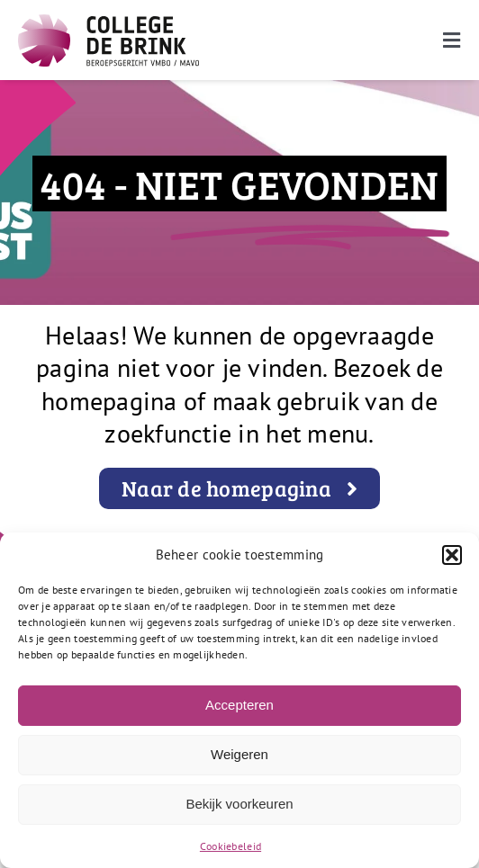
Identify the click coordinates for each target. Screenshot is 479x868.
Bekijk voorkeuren (239, 804)
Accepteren (239, 705)
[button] (452, 555)
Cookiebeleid (230, 846)
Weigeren (239, 754)
